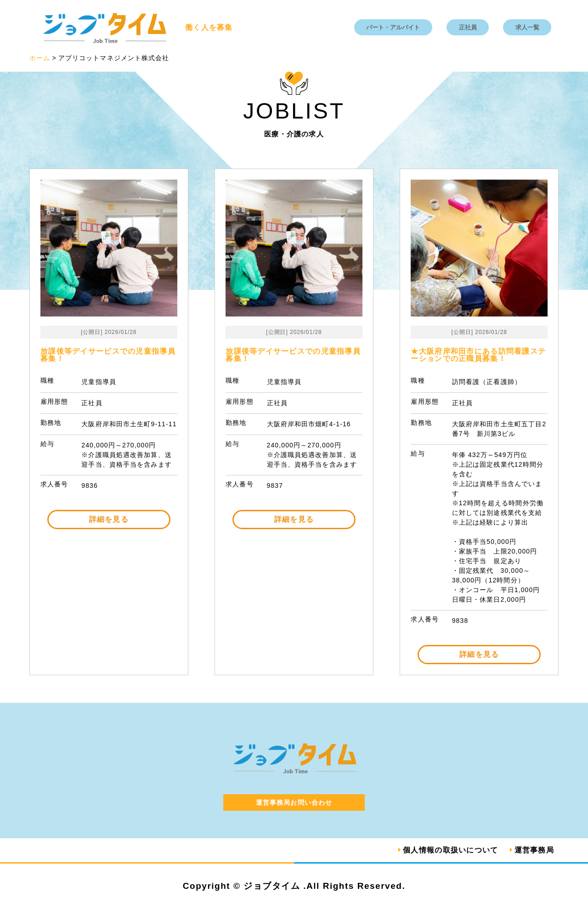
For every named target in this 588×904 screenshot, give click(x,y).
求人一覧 (527, 27)
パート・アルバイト (393, 27)
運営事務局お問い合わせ (294, 802)
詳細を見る (109, 519)
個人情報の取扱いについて (450, 850)
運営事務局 (534, 850)
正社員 (468, 27)
